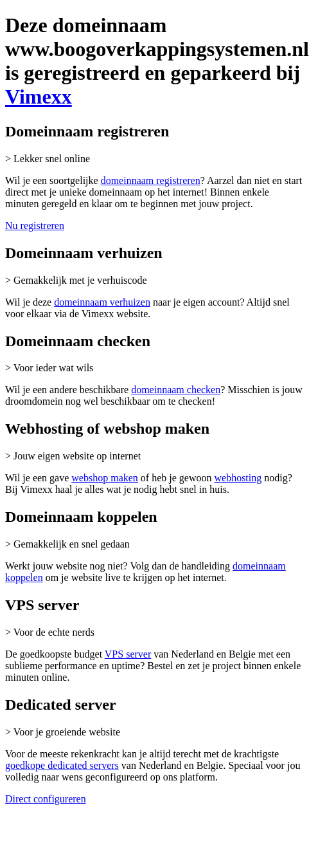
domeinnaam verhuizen (102, 302)
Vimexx (39, 97)
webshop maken (105, 478)
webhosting (238, 478)
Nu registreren (35, 226)
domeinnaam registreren (151, 180)
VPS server (128, 654)
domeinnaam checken (176, 390)
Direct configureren (46, 799)
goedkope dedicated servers (62, 765)
